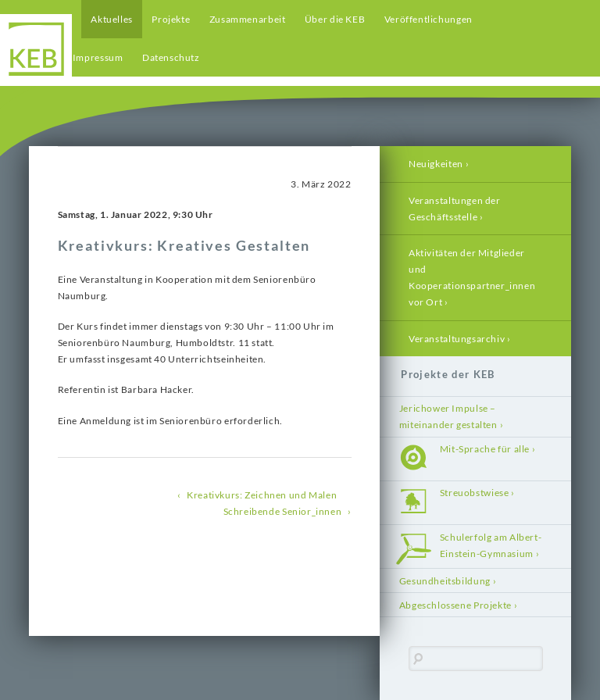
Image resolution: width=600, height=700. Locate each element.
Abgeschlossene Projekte (455, 605)
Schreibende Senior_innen (283, 511)
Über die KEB (335, 19)
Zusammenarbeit (248, 19)
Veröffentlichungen (429, 19)
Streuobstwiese (475, 493)
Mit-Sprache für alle (485, 449)
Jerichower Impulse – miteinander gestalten (448, 416)
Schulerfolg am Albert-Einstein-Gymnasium (491, 545)
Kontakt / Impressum (76, 57)
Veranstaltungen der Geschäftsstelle (455, 209)
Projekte (171, 19)
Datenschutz (171, 57)
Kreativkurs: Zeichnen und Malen (262, 495)
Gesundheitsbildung (445, 581)
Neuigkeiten (436, 164)
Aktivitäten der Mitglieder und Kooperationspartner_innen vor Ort (472, 277)
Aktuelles (112, 19)
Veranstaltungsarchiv (457, 339)
